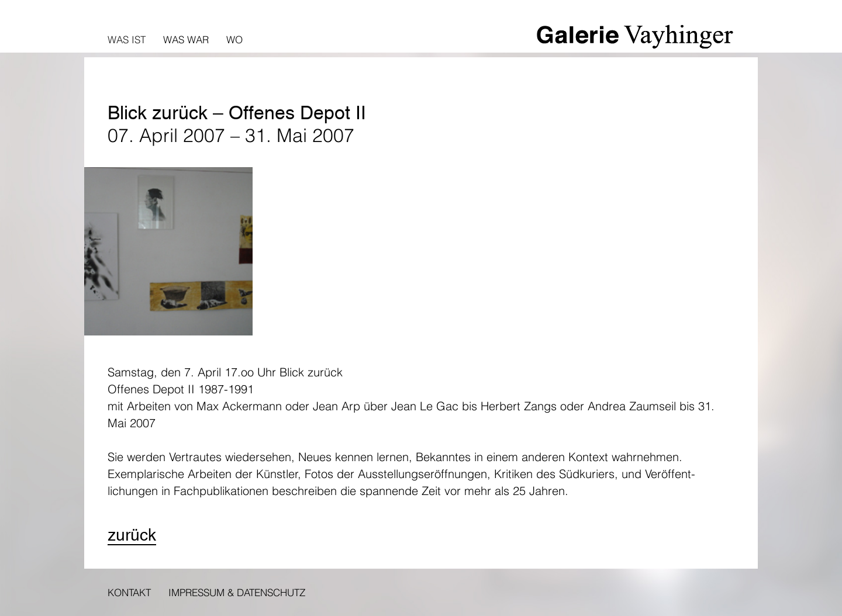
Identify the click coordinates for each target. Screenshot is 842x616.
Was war (186, 39)
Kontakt (129, 592)
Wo (234, 39)
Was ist (127, 39)
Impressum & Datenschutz (237, 592)
